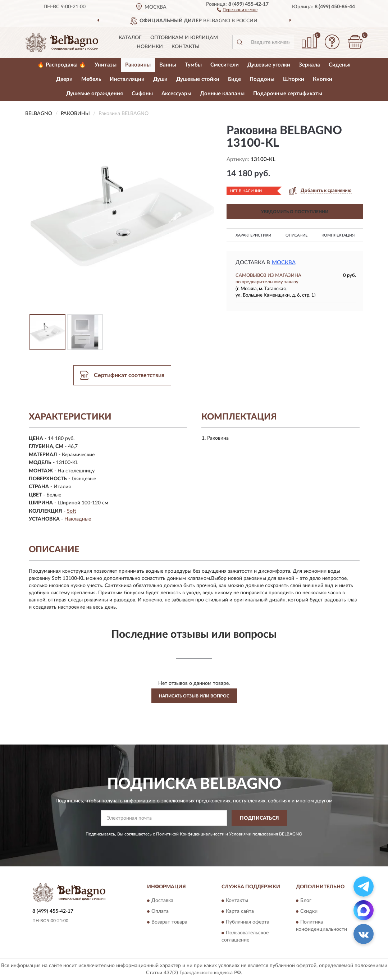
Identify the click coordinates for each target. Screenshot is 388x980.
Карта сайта (240, 911)
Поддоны (262, 79)
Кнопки (323, 79)
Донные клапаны (222, 94)
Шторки (294, 79)
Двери (64, 79)
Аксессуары (176, 94)
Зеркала (309, 65)
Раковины (138, 65)
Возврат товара (169, 922)
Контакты (186, 47)
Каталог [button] (130, 38)
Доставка (162, 901)
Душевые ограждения (95, 94)
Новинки (150, 47)
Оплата (160, 911)
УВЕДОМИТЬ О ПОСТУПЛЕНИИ (295, 212)
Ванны (168, 65)
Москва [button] (284, 263)
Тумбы (193, 65)
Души (160, 79)
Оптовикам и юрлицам (184, 38)
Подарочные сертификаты (288, 94)
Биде (234, 79)
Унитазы (106, 65)
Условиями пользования (254, 834)
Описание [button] (296, 235)
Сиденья (340, 65)
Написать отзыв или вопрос (194, 696)
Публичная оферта (248, 922)
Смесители (225, 65)
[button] (237, 9)
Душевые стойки (198, 79)
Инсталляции (127, 79)
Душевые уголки (269, 65)
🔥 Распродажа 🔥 (62, 65)
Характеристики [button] (253, 235)
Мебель (91, 79)
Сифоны (142, 94)
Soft (72, 511)
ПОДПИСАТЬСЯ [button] (259, 818)
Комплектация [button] (338, 235)
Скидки (309, 911)
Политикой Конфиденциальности (190, 834)
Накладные (78, 519)
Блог (306, 901)
